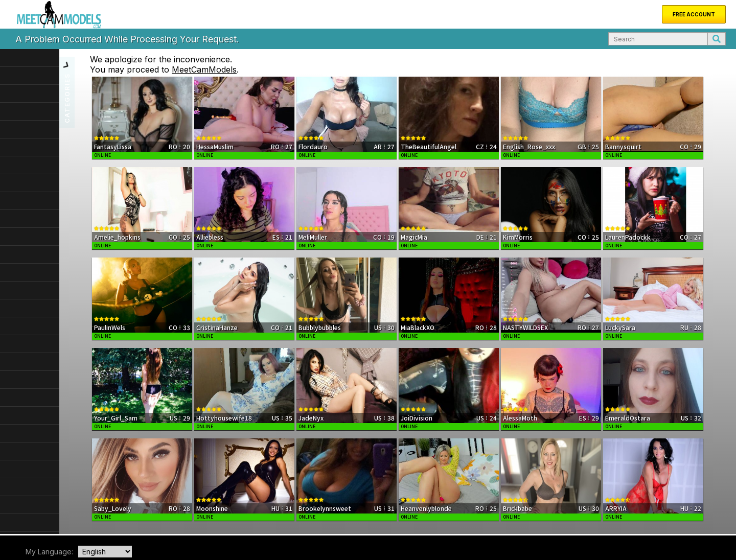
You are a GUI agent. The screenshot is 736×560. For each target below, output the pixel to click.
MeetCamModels (257, 69)
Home (22, 518)
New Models (57, 518)
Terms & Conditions (655, 526)
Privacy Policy (705, 526)
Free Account (694, 14)
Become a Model (192, 518)
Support (129, 518)
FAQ (154, 518)
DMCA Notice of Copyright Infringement (571, 526)
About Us (96, 518)
